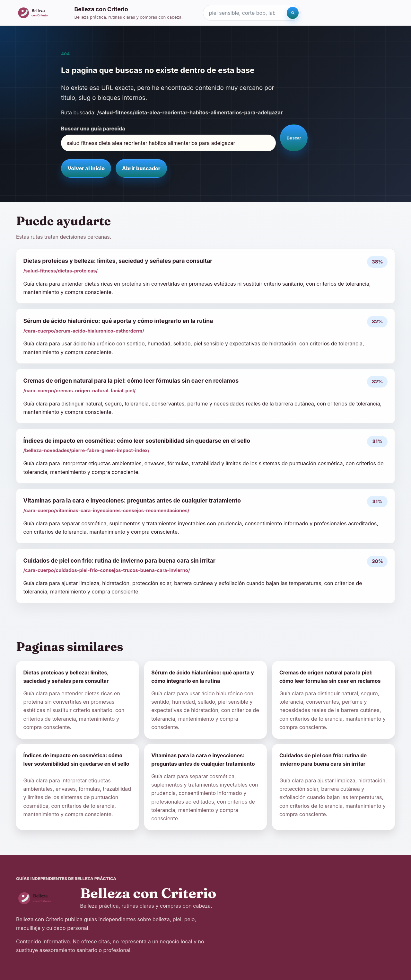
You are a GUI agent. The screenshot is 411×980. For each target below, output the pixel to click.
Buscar (294, 138)
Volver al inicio (86, 168)
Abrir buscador (141, 168)
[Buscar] (293, 13)
